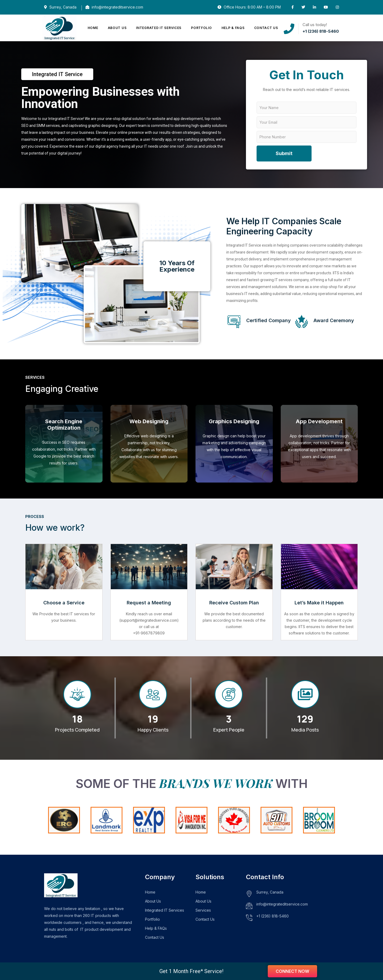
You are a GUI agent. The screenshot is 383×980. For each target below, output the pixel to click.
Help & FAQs (233, 28)
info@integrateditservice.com (282, 904)
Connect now (292, 971)
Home (93, 28)
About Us (117, 28)
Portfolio (201, 28)
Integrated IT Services (159, 28)
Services (203, 910)
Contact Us (266, 28)
